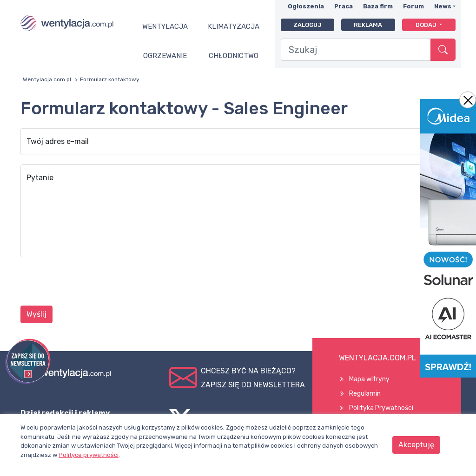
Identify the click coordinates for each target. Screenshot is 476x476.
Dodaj (427, 25)
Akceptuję (416, 445)
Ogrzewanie (165, 56)
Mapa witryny (369, 379)
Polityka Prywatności (381, 408)
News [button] (443, 6)
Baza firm (378, 6)
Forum (413, 6)
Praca (344, 6)
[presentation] (91, 283)
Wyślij (36, 314)
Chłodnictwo (234, 56)
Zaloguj (307, 25)
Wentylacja (165, 26)
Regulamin (365, 394)
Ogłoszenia (306, 6)
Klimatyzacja (234, 26)
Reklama (368, 25)
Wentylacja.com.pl (47, 79)
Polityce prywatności (89, 455)
